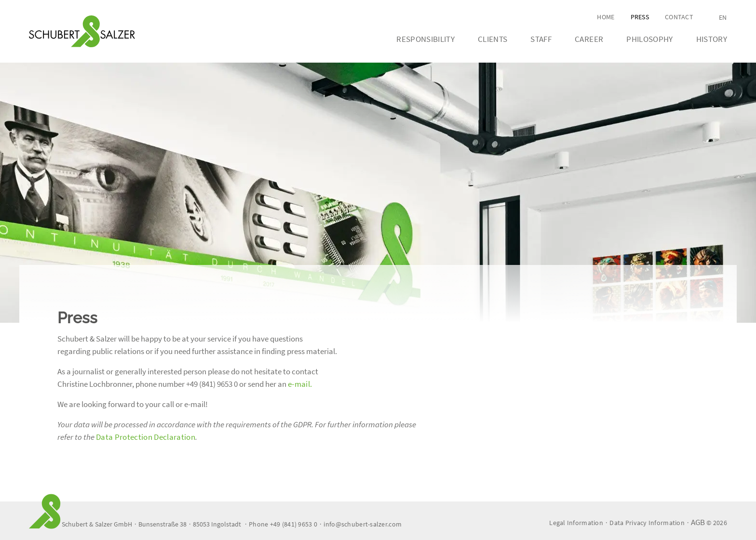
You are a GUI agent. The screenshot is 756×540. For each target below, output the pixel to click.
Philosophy (649, 39)
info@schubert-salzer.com (363, 524)
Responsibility (425, 39)
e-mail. (300, 384)
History (712, 39)
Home (606, 17)
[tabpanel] (378, 193)
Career (589, 39)
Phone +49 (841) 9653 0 (283, 524)
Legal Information (576, 523)
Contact (679, 17)
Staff (541, 39)
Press (640, 17)
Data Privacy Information (647, 523)
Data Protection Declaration (146, 437)
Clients (493, 39)
